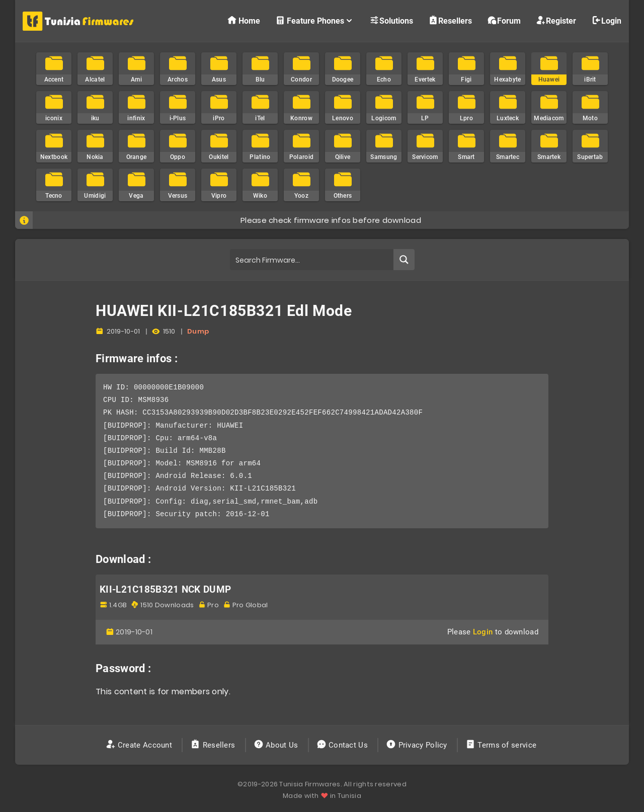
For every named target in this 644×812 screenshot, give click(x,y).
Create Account (140, 745)
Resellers (450, 20)
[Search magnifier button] (404, 260)
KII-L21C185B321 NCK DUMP (165, 590)
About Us (277, 745)
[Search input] (312, 260)
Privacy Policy (418, 745)
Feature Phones (315, 20)
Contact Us (343, 745)
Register (556, 20)
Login (606, 20)
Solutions (391, 20)
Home (244, 20)
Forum (504, 20)
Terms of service (502, 745)
